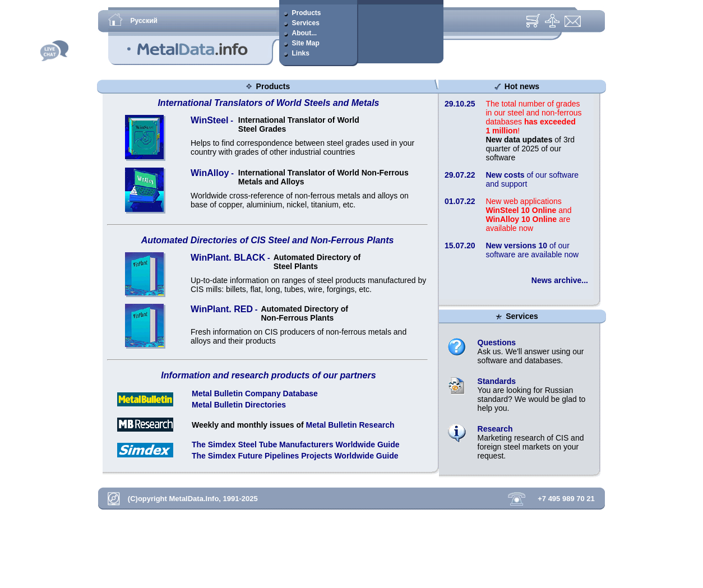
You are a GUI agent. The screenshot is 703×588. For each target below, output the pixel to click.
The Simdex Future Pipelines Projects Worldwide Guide (295, 456)
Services (521, 316)
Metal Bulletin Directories (239, 405)
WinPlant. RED (222, 309)
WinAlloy (210, 173)
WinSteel (209, 120)
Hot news (521, 86)
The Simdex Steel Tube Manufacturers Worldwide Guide (296, 445)
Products (272, 86)
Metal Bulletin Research (350, 425)
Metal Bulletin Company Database (255, 393)
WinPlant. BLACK (228, 258)
